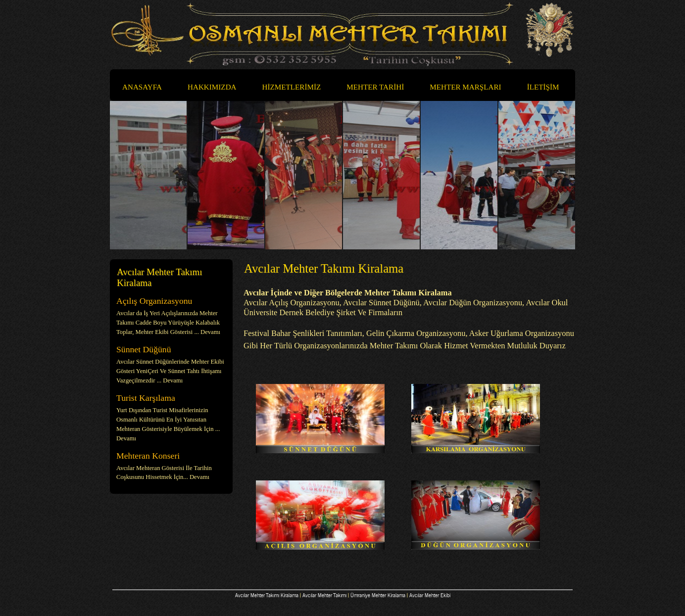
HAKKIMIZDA (212, 87)
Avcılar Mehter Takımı (324, 594)
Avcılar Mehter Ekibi (430, 594)
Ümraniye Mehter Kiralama (378, 594)
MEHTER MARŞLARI (465, 87)
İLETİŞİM (543, 87)
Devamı (210, 332)
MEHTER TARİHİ (375, 87)
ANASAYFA (142, 87)
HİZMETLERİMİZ (297, 88)
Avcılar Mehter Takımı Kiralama (267, 594)
